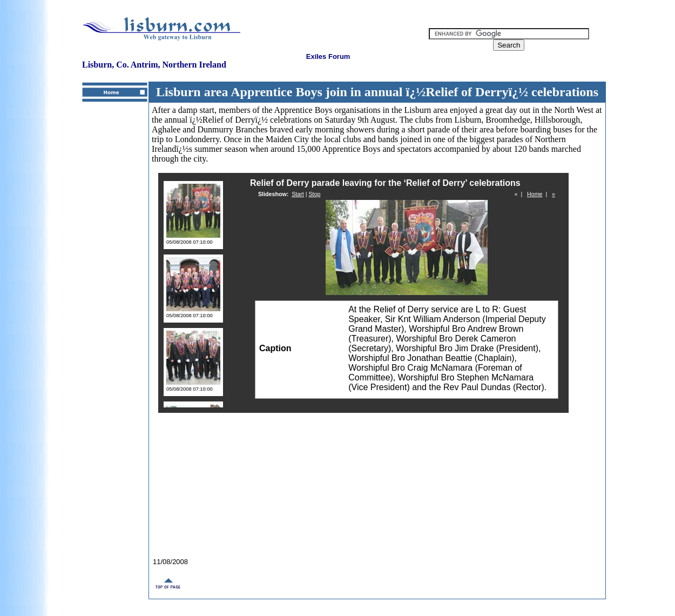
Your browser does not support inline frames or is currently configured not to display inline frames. (377, 351)
